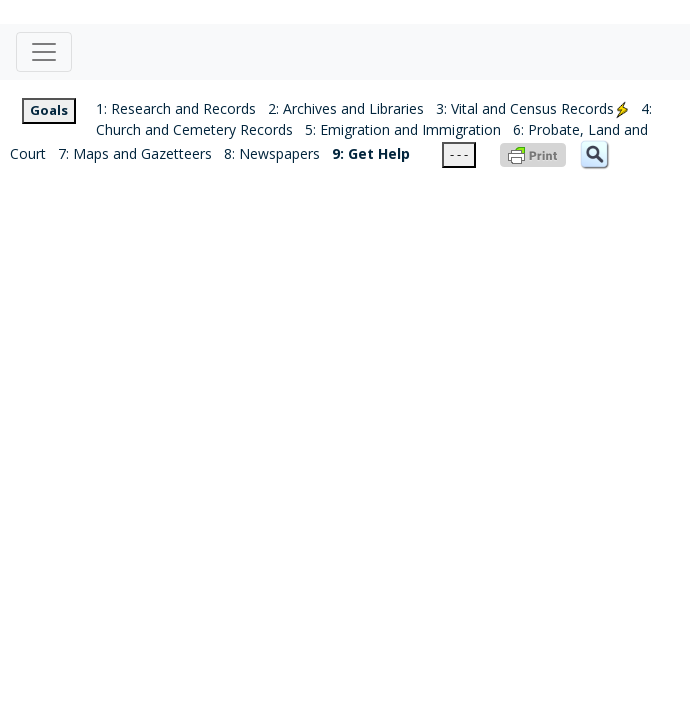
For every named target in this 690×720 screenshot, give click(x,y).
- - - (459, 154)
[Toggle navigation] (44, 52)
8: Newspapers (272, 153)
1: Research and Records (176, 108)
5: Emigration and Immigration (403, 129)
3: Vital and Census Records (532, 108)
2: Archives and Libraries (346, 108)
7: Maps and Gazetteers (135, 153)
